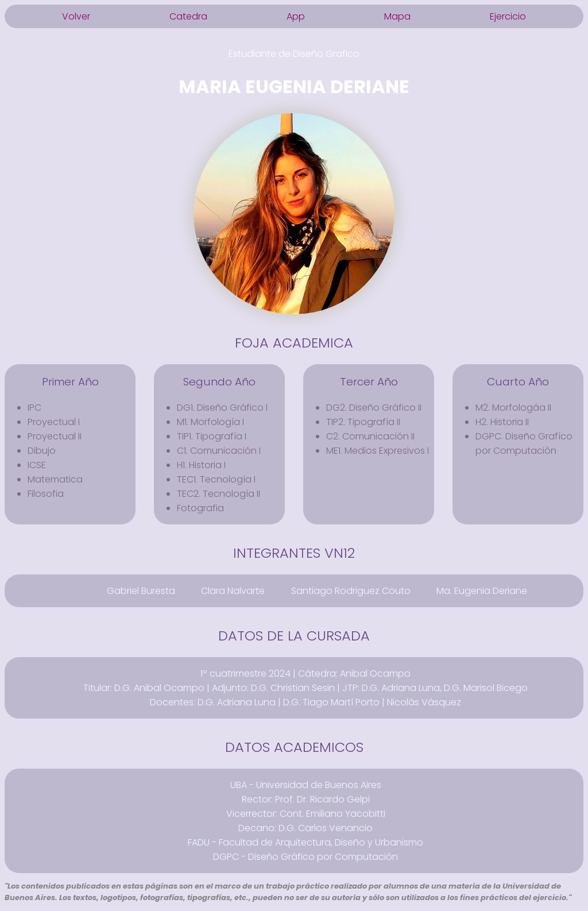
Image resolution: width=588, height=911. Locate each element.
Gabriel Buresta (141, 591)
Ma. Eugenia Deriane (482, 591)
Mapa (397, 16)
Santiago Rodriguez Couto (351, 591)
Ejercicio (508, 16)
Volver (76, 16)
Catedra (188, 16)
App (296, 16)
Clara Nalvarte (233, 591)
